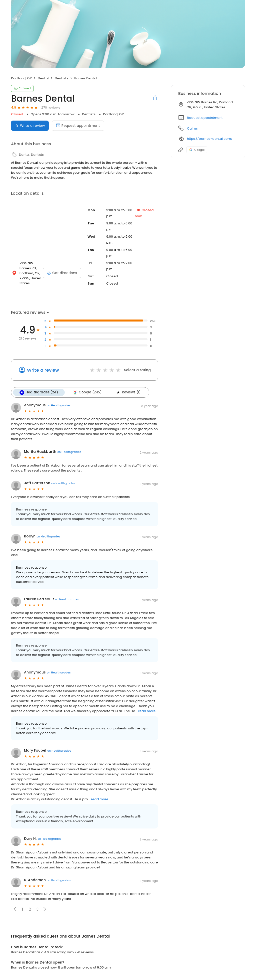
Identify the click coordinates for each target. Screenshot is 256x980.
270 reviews (51, 107)
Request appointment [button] (205, 118)
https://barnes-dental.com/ (210, 139)
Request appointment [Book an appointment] (78, 126)
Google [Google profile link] (197, 150)
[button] (45, 909)
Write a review (43, 370)
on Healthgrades (59, 405)
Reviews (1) (128, 392)
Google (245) (87, 392)
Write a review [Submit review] (30, 126)
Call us (192, 128)
